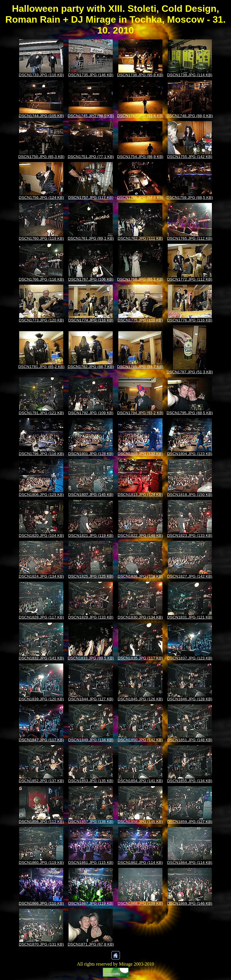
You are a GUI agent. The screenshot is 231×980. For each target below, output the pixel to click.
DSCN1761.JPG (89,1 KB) (91, 238)
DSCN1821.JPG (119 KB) (91, 535)
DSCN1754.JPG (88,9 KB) (140, 157)
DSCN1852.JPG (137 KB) (41, 781)
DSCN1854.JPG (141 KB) (140, 781)
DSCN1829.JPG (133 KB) (91, 617)
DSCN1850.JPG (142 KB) (140, 740)
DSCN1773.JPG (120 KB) (41, 320)
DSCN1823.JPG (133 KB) (190, 535)
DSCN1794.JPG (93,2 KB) (140, 413)
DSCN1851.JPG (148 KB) (190, 740)
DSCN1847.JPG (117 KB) (41, 740)
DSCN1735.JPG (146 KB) (91, 75)
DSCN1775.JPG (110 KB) (140, 320)
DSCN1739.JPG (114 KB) (190, 75)
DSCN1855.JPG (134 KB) (190, 781)
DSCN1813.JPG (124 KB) (140, 495)
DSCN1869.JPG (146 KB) (190, 903)
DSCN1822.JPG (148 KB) (140, 535)
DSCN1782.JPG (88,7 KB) (91, 367)
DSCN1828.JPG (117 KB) (41, 617)
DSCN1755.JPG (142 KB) (190, 157)
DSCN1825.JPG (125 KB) (91, 576)
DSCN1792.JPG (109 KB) (91, 413)
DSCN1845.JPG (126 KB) (140, 699)
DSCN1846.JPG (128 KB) (190, 699)
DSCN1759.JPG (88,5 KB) (190, 197)
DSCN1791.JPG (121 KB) (41, 413)
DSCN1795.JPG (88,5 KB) (190, 413)
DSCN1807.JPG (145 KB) (91, 495)
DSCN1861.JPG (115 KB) (91, 862)
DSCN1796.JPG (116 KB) (41, 454)
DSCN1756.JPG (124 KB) (41, 197)
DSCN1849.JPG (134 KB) (91, 740)
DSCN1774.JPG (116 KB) (91, 320)
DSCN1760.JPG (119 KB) (41, 238)
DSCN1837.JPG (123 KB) (190, 658)
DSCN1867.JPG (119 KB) (91, 903)
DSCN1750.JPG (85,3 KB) (41, 157)
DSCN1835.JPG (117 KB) (140, 658)
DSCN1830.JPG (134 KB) (140, 617)
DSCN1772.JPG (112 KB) (190, 279)
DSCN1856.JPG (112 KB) (41, 822)
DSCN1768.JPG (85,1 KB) (140, 279)
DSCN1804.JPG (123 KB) (190, 454)
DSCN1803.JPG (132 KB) (140, 454)
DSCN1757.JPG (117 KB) (91, 197)
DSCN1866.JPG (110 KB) (41, 903)
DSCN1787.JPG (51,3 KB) (190, 372)
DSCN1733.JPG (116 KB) (41, 75)
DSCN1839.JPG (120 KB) (41, 699)
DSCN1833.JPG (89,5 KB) (91, 658)
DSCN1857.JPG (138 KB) (91, 822)
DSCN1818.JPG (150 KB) (190, 495)
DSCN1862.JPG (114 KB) (140, 862)
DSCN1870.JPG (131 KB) (41, 944)
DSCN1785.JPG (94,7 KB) (140, 367)
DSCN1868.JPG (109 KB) (140, 903)
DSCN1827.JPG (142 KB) (190, 576)
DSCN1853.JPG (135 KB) (91, 781)
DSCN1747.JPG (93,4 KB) (140, 116)
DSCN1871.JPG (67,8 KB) (91, 944)
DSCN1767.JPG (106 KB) (91, 279)
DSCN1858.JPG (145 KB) (140, 822)
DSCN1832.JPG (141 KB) (41, 658)
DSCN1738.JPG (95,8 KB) (140, 75)
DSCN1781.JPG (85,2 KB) (41, 367)
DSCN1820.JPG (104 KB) (41, 535)
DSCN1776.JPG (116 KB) (190, 320)
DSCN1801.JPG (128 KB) (91, 454)
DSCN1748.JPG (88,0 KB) (190, 116)
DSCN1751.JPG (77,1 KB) (91, 157)
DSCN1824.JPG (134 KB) (41, 576)
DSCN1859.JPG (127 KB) (190, 822)
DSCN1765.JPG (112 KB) (190, 238)
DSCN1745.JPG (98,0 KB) (91, 116)
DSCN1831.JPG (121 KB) (190, 617)
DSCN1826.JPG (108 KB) (140, 576)
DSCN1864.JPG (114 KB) (190, 862)
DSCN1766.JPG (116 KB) (41, 279)
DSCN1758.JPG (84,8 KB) (140, 197)
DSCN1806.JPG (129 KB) (41, 495)
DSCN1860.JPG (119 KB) (41, 862)
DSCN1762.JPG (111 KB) (140, 238)
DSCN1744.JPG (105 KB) (41, 116)
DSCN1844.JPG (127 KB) (91, 699)
